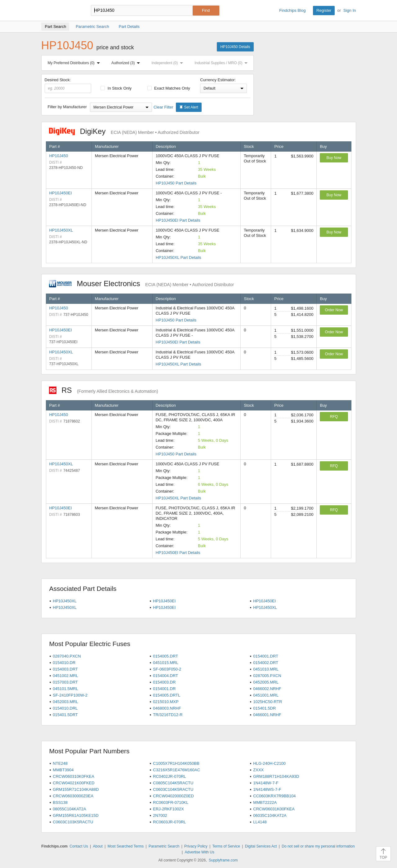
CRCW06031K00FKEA (274, 809)
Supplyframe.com (223, 860)
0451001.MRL (266, 695)
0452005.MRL (266, 682)
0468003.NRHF (167, 708)
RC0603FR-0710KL (171, 802)
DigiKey (124, 131)
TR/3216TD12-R (168, 715)
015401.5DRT (65, 715)
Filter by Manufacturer (67, 107)
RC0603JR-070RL (169, 822)
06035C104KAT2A (270, 815)
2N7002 (160, 815)
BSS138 (60, 802)
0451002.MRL (65, 676)
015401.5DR (264, 708)
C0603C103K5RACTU (73, 822)
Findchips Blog (292, 10)
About (98, 846)
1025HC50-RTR (268, 702)
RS (104, 390)
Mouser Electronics (142, 283)
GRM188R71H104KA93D (276, 776)
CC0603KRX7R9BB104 (274, 796)
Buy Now (334, 158)
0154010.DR (64, 663)
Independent (169, 63)
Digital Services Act (261, 846)
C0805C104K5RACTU (173, 783)
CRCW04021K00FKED (74, 783)
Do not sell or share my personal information (318, 846)
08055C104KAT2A (69, 809)
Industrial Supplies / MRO (222, 63)
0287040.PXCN (67, 656)
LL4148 (260, 822)
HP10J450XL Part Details (178, 257)
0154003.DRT (65, 669)
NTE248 (60, 763)
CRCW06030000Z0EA (73, 796)
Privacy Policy (196, 846)
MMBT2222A (265, 802)
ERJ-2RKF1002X (168, 809)
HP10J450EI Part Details (178, 220)
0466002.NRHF (267, 689)
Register (324, 10)
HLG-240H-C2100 (269, 763)
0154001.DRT (266, 656)
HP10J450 (59, 156)
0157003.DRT (65, 682)
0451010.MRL (266, 669)
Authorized (127, 63)
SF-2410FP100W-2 (70, 695)
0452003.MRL (65, 702)
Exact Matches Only (169, 88)
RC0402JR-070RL (169, 776)
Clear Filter (163, 107)
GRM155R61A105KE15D (76, 815)
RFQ (334, 417)
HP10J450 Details (235, 47)
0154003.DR (164, 682)
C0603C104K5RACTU (173, 789)
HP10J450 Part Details (176, 183)
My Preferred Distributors (75, 63)
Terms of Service (226, 846)
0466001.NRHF (267, 715)
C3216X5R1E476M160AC (176, 770)
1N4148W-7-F (266, 783)
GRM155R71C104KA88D (76, 789)
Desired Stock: (68, 85)
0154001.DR (164, 689)
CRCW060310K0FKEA (74, 776)
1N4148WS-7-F (267, 789)
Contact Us (79, 846)
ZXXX (258, 770)
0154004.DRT (165, 676)
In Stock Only (116, 88)
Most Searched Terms (126, 846)
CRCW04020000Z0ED (173, 796)
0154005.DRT (165, 656)
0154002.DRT (266, 663)
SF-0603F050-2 (167, 669)
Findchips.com (61, 11)
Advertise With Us (200, 852)
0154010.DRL (65, 708)
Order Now (334, 310)
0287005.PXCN (267, 676)
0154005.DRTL (167, 695)
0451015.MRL (166, 663)
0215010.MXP (166, 702)
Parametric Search (164, 846)
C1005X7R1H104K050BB (176, 763)
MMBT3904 (63, 770)
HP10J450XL (61, 230)
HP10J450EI (61, 193)
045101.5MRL (65, 689)
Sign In (350, 10)
